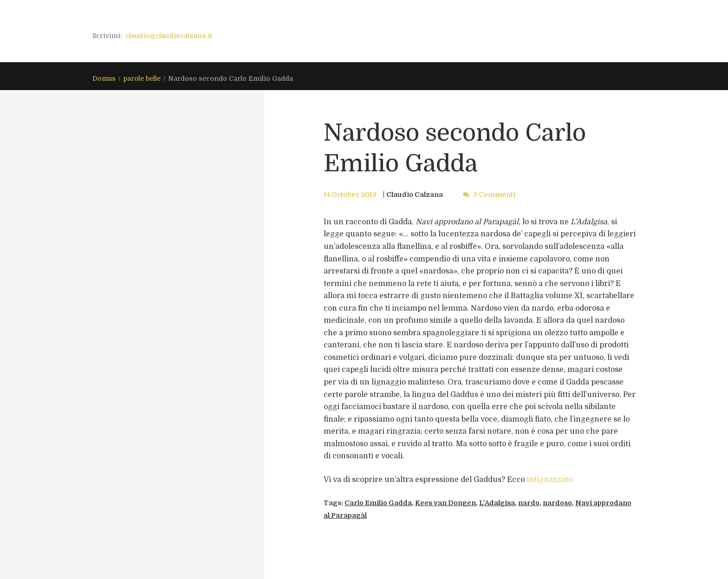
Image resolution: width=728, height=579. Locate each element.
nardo (529, 503)
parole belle (142, 78)
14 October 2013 (350, 195)
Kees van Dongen (445, 503)
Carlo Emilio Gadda (378, 503)
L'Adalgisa (497, 503)
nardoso (557, 503)
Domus (104, 78)
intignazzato (549, 480)
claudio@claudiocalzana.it (169, 36)
